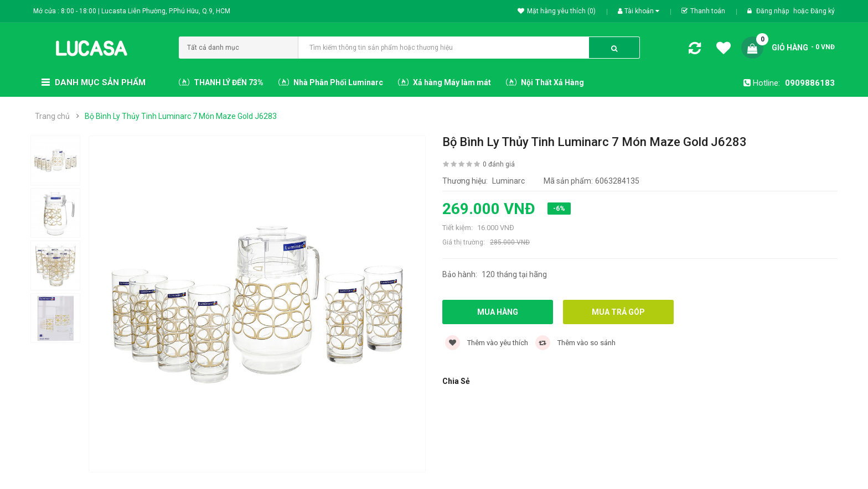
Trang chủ (52, 116)
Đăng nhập (773, 11)
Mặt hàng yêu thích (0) (557, 11)
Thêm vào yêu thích (487, 343)
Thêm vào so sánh (575, 343)
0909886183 (810, 83)
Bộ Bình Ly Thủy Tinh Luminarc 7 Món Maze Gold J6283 (181, 116)
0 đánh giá (499, 164)
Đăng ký (823, 11)
